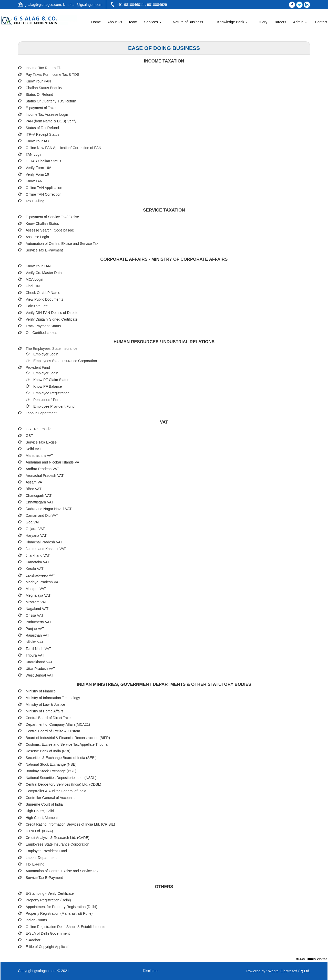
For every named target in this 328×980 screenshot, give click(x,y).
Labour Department (41, 858)
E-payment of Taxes (41, 108)
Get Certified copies (41, 333)
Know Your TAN (38, 266)
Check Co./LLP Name (43, 293)
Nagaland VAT (37, 609)
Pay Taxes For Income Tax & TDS (52, 75)
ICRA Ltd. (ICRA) (39, 831)
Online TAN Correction (44, 194)
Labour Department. (42, 413)
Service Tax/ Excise (41, 442)
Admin (300, 22)
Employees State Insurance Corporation (65, 361)
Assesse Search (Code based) (50, 230)
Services (153, 22)
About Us (115, 22)
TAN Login (34, 154)
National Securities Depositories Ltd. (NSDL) (61, 778)
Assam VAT (35, 482)
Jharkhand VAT (38, 555)
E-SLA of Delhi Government (48, 933)
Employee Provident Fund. (54, 406)
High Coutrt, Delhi (40, 811)
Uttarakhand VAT (39, 662)
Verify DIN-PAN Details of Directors (54, 313)
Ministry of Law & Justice (45, 704)
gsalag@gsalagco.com (43, 5)
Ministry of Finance (41, 691)
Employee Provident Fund (46, 851)
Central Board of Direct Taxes (49, 718)
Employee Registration (51, 393)
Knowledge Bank (233, 22)
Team (133, 22)
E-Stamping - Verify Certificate (50, 893)
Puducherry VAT (39, 622)
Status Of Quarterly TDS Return (51, 101)
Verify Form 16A (38, 168)
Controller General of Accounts (50, 798)
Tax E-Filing (35, 201)
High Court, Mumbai (42, 818)
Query (262, 22)
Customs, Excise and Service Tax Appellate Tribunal (67, 744)
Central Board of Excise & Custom (53, 731)
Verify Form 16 (37, 174)
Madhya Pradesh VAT (43, 582)
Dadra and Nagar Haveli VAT (49, 509)
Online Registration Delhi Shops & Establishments (65, 927)
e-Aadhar (33, 940)
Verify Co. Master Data (44, 273)
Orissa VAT (35, 615)
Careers (280, 22)
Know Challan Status (42, 224)
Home (96, 22)
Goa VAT (33, 522)
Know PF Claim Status (51, 380)
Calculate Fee (37, 306)
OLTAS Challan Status (43, 161)
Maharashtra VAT (39, 456)
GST (29, 436)
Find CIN (33, 286)
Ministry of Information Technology (53, 698)
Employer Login (46, 354)
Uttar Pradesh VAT (40, 669)
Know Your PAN (38, 81)
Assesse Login (37, 237)
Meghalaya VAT (38, 595)
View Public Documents (44, 299)
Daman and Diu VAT (42, 515)
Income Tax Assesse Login (47, 114)
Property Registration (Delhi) (48, 900)
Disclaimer (151, 971)
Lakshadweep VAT (40, 575)
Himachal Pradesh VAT (44, 542)
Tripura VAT (35, 655)
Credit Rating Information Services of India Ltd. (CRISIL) (70, 824)
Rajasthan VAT (37, 635)
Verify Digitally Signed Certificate (52, 319)
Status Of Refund (39, 94)
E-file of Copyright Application (49, 947)
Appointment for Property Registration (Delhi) (61, 907)
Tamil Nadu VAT (38, 649)
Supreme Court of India (44, 804)
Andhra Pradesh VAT (42, 469)
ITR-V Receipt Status (43, 134)
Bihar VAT (34, 489)
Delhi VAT (33, 449)
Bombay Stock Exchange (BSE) (51, 771)
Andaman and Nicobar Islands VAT (53, 462)
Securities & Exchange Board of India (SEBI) (61, 758)
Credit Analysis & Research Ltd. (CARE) (58, 838)
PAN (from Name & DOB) (46, 121)
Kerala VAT (35, 569)
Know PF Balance (48, 386)
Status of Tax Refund (42, 128)
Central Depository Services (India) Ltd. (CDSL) (63, 784)
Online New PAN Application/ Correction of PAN (63, 148)
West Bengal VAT (39, 675)
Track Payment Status (43, 326)
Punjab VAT (35, 629)
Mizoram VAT (36, 602)
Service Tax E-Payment (44, 250)
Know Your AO (37, 141)
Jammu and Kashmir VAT (46, 549)
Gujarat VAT (35, 529)
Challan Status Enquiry (44, 88)
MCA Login (34, 279)
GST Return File (39, 429)
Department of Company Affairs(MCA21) (58, 724)
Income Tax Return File (44, 68)
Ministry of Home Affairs (45, 711)
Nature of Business (188, 22)
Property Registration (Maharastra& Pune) (59, 913)
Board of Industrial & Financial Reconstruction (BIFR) (68, 738)
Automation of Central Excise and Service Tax (62, 244)
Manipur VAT (36, 589)
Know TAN (34, 181)
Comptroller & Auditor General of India (56, 791)
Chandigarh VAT (39, 496)
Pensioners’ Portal (48, 400)
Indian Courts (36, 920)
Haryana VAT (36, 535)
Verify (72, 121)
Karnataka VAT (38, 562)
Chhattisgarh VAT (39, 502)
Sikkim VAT (35, 642)
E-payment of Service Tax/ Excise (52, 217)
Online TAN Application (44, 188)
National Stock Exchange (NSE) (51, 764)
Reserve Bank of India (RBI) (48, 751)
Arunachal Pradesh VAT (45, 476)
